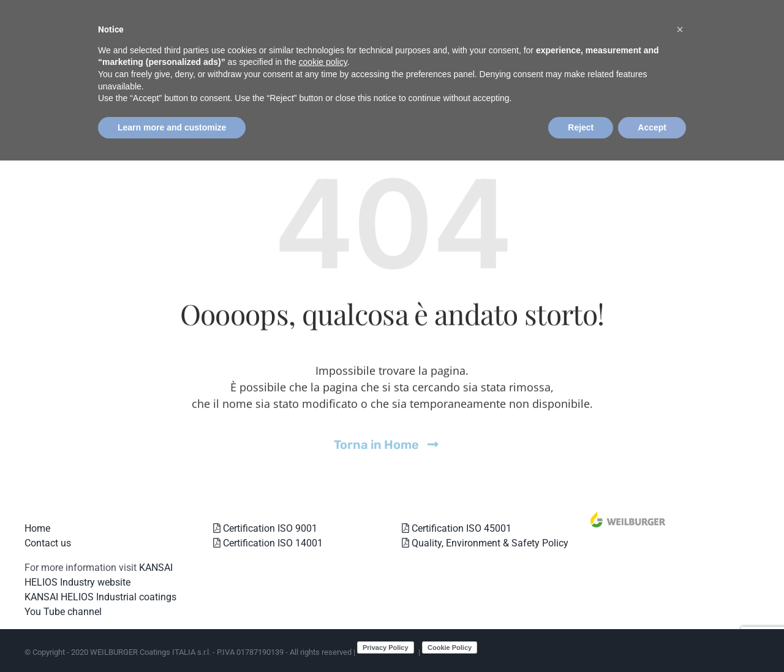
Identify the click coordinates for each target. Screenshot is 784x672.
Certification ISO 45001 (460, 528)
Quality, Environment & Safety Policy (489, 543)
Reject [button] (581, 127)
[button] (680, 29)
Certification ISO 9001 (269, 528)
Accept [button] (652, 127)
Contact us (48, 543)
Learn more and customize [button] (172, 127)
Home (37, 528)
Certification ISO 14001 (272, 543)
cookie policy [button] (323, 62)
